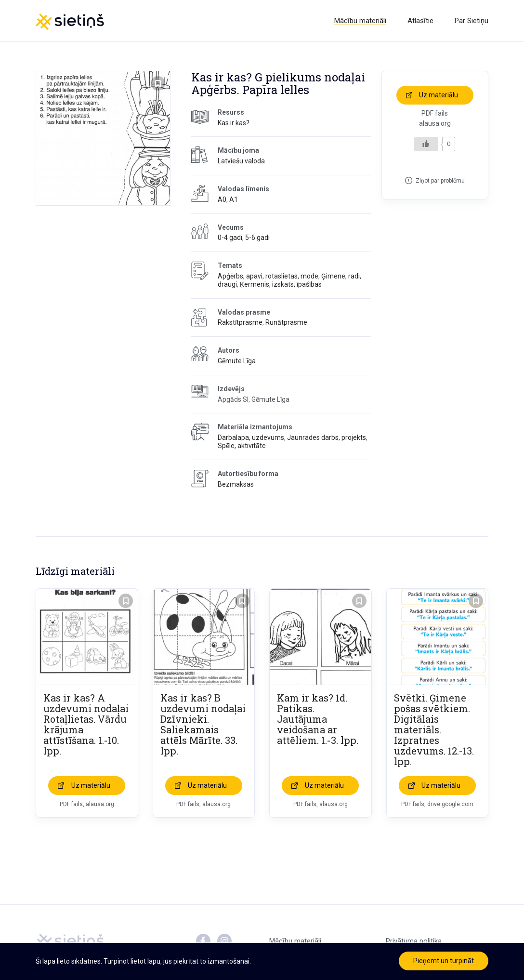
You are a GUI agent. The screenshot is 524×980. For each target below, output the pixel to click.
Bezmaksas (236, 484)
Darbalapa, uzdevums (251, 437)
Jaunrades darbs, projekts (327, 437)
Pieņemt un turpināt (444, 961)
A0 (222, 199)
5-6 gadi (257, 238)
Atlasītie (420, 21)
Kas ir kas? (234, 123)
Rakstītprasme (240, 322)
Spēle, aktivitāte (242, 446)
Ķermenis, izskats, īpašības (281, 284)
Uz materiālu (439, 95)
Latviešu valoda (241, 161)
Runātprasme (286, 322)
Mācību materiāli (360, 21)
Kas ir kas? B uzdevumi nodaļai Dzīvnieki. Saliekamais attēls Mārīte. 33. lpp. (203, 724)
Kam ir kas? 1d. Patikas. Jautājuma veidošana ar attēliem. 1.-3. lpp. (318, 719)
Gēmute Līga (237, 361)
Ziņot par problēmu (440, 181)
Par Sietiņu (472, 21)
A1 (234, 199)
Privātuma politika (414, 941)
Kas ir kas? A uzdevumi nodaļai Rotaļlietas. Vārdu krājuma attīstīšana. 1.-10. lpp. (86, 724)
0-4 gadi (230, 238)
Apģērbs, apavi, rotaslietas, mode (268, 276)
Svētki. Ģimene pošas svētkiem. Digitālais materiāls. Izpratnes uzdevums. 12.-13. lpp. (434, 729)
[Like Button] (426, 144)
